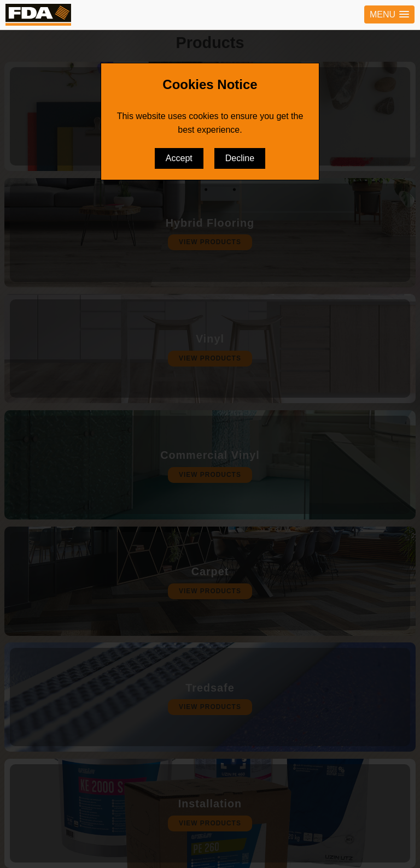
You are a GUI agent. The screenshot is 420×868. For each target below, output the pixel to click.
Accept (179, 158)
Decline (240, 158)
